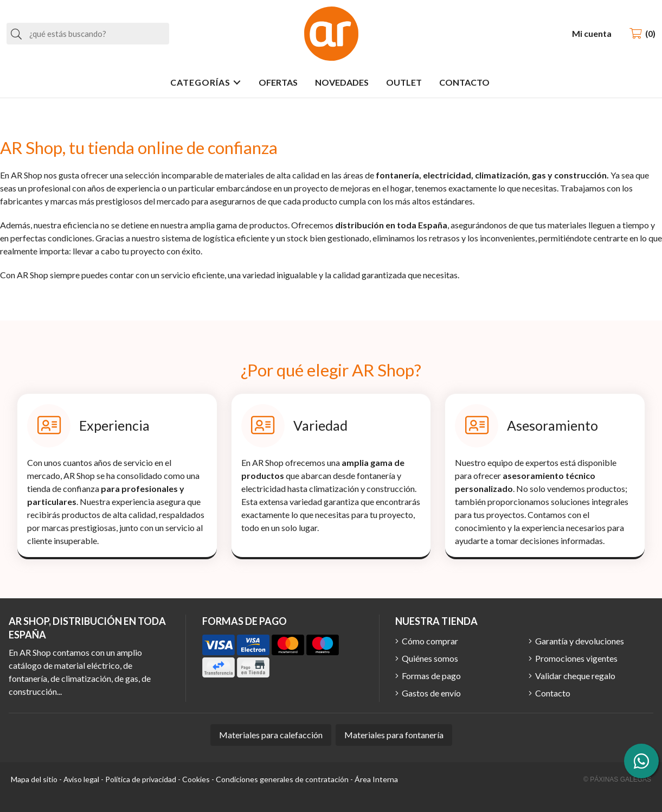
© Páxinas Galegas (617, 779)
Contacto (553, 693)
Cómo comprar (430, 641)
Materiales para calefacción (271, 735)
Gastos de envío (431, 693)
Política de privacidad (141, 779)
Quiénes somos (430, 658)
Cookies (196, 779)
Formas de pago (431, 676)
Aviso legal (81, 779)
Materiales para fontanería (394, 735)
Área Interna (376, 779)
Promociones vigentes (576, 658)
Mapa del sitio (34, 779)
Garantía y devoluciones (580, 641)
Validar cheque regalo (575, 676)
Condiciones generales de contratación (282, 779)
